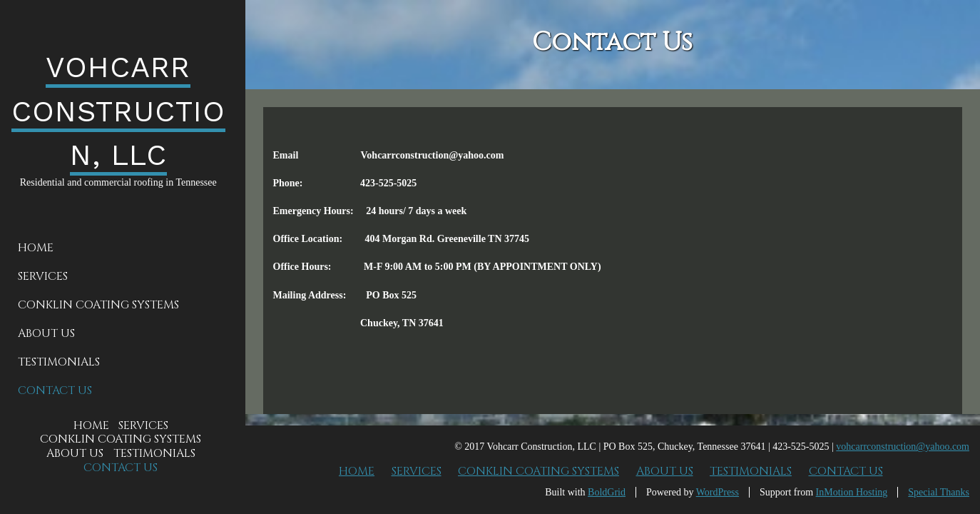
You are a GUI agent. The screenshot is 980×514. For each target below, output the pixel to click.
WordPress (718, 492)
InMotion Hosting (852, 492)
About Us (46, 333)
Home (36, 248)
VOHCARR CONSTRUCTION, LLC (118, 111)
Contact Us (55, 390)
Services (43, 276)
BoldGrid (607, 492)
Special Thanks (939, 492)
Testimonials (59, 362)
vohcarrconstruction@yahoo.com (903, 447)
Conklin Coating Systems (98, 305)
